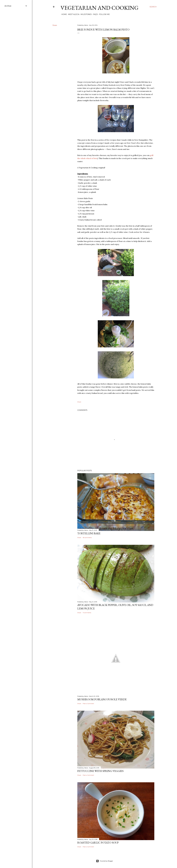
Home (63, 14)
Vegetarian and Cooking (100, 8)
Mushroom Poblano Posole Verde (102, 699)
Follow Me (104, 14)
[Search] (153, 7)
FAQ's (95, 14)
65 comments (87, 538)
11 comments (87, 613)
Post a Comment (88, 704)
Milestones (85, 14)
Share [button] (55, 25)
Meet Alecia (73, 14)
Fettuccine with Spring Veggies (100, 771)
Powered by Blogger (105, 861)
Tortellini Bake (89, 533)
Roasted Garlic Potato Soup (98, 843)
